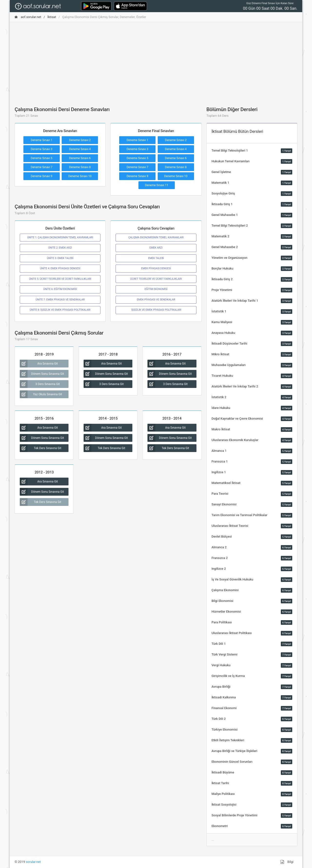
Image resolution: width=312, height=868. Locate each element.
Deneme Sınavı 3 (42, 149)
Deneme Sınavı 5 (42, 158)
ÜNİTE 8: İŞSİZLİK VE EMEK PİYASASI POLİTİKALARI (60, 310)
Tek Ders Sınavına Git (40, 448)
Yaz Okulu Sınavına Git (41, 394)
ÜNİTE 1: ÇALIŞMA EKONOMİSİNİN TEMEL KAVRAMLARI (60, 237)
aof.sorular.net (28, 17)
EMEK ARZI (156, 248)
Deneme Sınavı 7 (42, 167)
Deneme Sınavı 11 (157, 185)
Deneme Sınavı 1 (42, 140)
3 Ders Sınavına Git (40, 384)
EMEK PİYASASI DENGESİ (156, 268)
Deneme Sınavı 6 (80, 158)
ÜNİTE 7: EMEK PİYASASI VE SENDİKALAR (60, 300)
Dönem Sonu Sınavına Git (42, 374)
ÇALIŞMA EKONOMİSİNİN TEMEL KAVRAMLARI (156, 237)
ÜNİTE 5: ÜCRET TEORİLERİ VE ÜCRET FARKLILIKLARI (60, 279)
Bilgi (287, 862)
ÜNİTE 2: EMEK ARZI (60, 248)
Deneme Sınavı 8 (80, 167)
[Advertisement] (156, 60)
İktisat (52, 17)
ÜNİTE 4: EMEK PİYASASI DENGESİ (60, 268)
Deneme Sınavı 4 (80, 149)
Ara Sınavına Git (39, 364)
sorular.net (33, 862)
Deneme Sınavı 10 (80, 176)
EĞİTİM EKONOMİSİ (156, 289)
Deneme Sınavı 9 (42, 176)
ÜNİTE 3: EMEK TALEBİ (60, 258)
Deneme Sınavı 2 (80, 140)
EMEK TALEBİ (156, 258)
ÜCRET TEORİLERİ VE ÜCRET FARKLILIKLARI (156, 279)
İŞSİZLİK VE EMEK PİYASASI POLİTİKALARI (156, 310)
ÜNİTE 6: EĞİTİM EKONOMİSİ (60, 289)
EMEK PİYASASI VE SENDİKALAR (156, 300)
